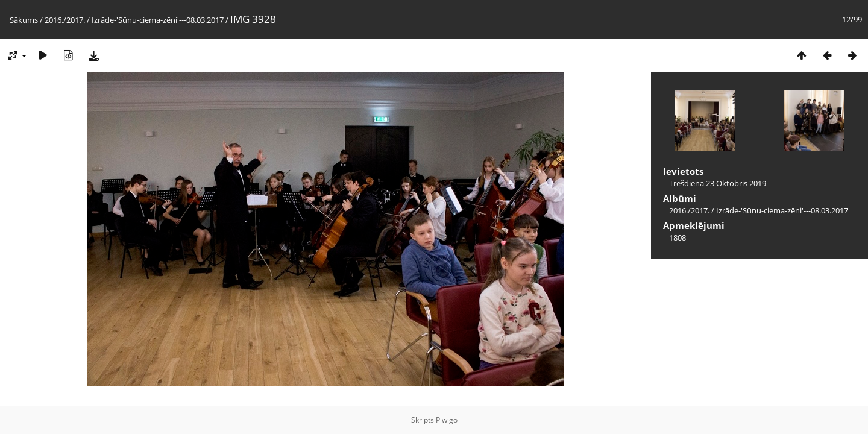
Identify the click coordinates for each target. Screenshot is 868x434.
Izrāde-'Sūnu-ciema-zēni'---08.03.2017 (158, 20)
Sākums (24, 20)
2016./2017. (65, 20)
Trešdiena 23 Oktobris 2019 (718, 183)
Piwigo (447, 420)
